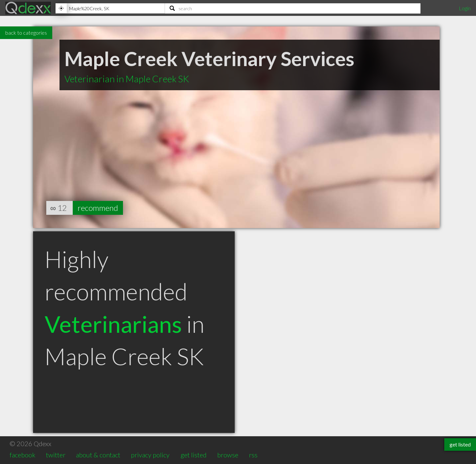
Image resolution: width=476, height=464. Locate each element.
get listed (194, 455)
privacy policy (150, 455)
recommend (98, 208)
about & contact (98, 455)
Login (465, 8)
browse (228, 455)
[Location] (110, 8)
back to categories (26, 33)
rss (253, 455)
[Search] (293, 8)
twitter (56, 455)
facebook (22, 455)
